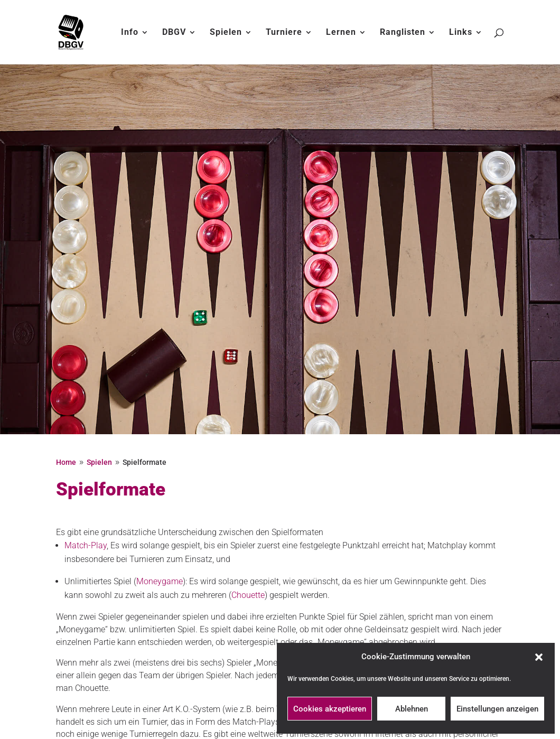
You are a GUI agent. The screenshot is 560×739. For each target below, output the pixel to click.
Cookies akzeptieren (330, 709)
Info (130, 33)
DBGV (174, 33)
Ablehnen (412, 709)
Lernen (341, 33)
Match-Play (86, 545)
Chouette (248, 595)
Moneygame (160, 581)
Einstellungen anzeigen (497, 709)
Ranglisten (403, 33)
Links (461, 33)
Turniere (284, 33)
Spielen (226, 33)
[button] (539, 657)
